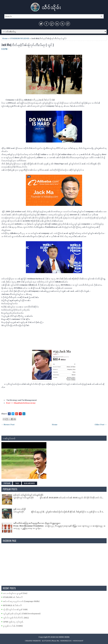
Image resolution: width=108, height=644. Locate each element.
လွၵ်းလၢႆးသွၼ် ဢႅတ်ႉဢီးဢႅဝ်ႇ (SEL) (16, 618)
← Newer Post (8, 425)
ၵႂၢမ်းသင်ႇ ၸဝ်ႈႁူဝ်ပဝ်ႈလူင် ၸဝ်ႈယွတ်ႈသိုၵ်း (28, 495)
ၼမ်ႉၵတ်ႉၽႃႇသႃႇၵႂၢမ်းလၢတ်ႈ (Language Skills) (21, 601)
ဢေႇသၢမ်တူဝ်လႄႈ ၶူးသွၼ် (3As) (15, 593)
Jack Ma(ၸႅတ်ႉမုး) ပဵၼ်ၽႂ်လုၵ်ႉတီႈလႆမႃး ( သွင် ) (27, 45)
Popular (7, 483)
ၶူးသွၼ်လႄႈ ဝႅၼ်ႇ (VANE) (13, 626)
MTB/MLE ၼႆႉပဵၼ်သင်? (13, 605)
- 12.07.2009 (46, 641)
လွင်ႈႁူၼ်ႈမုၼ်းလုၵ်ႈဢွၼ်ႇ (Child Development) (22, 614)
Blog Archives (29, 483)
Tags (17, 483)
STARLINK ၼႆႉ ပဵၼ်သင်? (13, 597)
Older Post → (101, 425)
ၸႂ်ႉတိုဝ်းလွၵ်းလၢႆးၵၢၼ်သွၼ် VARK (15, 610)
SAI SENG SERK (63, 637)
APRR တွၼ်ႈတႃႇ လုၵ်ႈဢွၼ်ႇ (13, 622)
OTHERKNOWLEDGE (19, 38)
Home (5, 38)
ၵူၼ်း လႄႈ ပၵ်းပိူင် (20, 509)
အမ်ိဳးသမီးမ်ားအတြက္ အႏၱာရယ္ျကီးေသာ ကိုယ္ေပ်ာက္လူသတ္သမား (37, 523)
